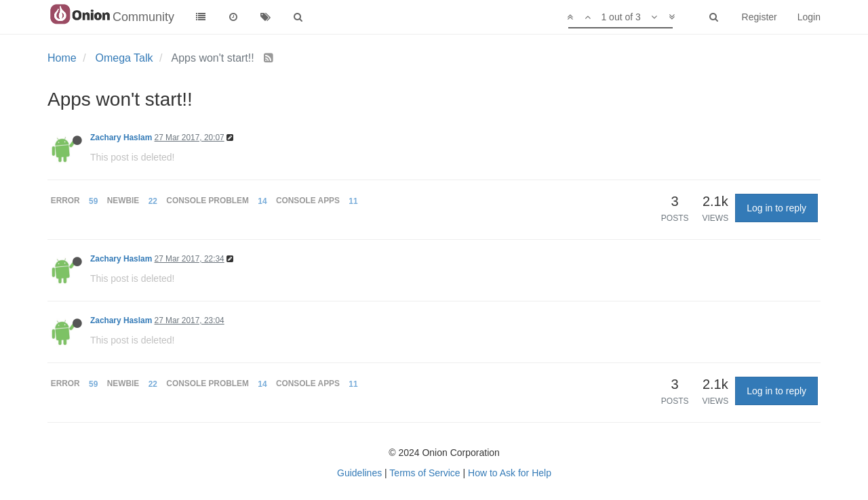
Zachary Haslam (121, 138)
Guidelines (359, 473)
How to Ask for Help (510, 473)
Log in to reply (776, 208)
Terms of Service (425, 473)
